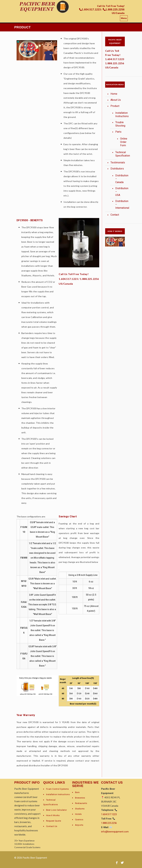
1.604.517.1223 (68, 279)
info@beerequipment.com (115, 832)
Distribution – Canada (118, 179)
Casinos (79, 820)
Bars (77, 792)
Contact (115, 215)
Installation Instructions (118, 115)
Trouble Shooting (118, 124)
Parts (118, 132)
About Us (116, 100)
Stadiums (80, 809)
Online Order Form (120, 142)
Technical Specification (118, 154)
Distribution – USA (118, 192)
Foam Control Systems (57, 789)
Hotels (78, 814)
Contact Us (52, 826)
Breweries (80, 798)
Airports (79, 825)
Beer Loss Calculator (57, 810)
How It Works (53, 815)
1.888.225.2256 (89, 279)
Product (115, 106)
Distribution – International (118, 204)
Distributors (117, 169)
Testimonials (117, 162)
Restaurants (81, 803)
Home (114, 94)
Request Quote (54, 821)
